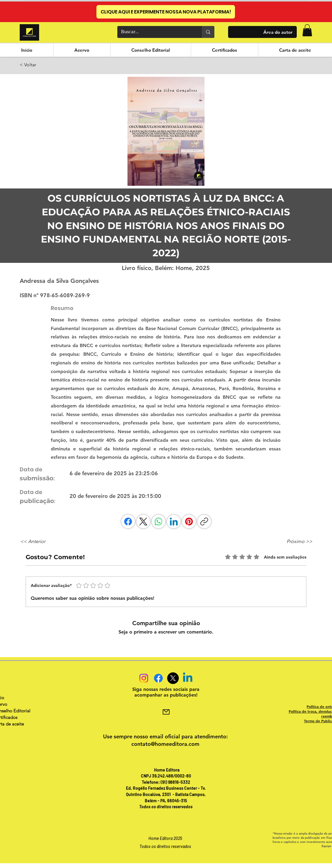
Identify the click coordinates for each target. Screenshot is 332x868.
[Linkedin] (188, 678)
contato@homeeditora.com (165, 744)
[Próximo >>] (297, 542)
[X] (173, 678)
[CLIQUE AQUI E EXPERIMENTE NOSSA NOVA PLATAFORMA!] (166, 12)
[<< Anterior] (40, 542)
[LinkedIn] (174, 522)
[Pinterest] (189, 522)
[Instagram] (144, 678)
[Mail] (166, 712)
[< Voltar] (39, 65)
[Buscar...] (155, 32)
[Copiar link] (204, 522)
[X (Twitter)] (143, 522)
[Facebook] (128, 522)
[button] (307, 30)
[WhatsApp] (159, 522)
